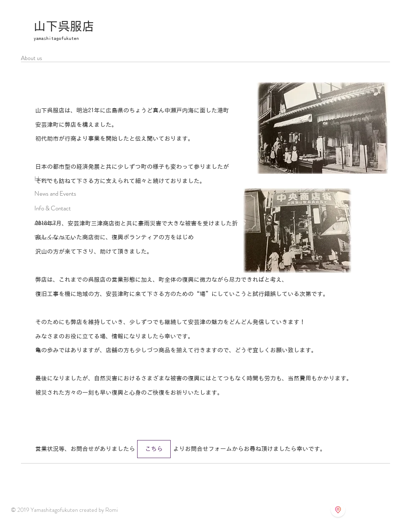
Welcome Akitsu (54, 238)
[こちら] (154, 449)
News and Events (55, 194)
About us (45, 223)
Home (42, 179)
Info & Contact (53, 208)
